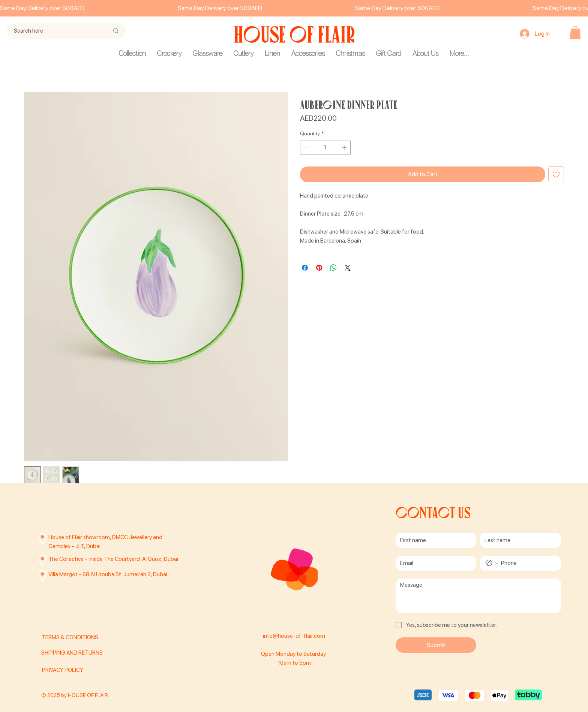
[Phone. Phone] (528, 563)
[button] (575, 33)
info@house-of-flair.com (294, 636)
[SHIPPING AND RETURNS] (79, 653)
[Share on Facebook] (305, 268)
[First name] (434, 540)
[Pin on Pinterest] (319, 268)
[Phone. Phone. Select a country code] (492, 563)
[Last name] (518, 540)
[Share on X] (348, 268)
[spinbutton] (325, 148)
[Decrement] (306, 148)
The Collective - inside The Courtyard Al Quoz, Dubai (113, 559)
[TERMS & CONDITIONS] (82, 637)
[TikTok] (311, 621)
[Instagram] (277, 621)
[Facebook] (294, 621)
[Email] (434, 563)
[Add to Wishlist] (556, 174)
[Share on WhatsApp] (333, 268)
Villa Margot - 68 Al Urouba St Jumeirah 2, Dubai (108, 574)
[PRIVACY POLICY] (79, 670)
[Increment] (345, 148)
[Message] (478, 596)
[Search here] (56, 31)
